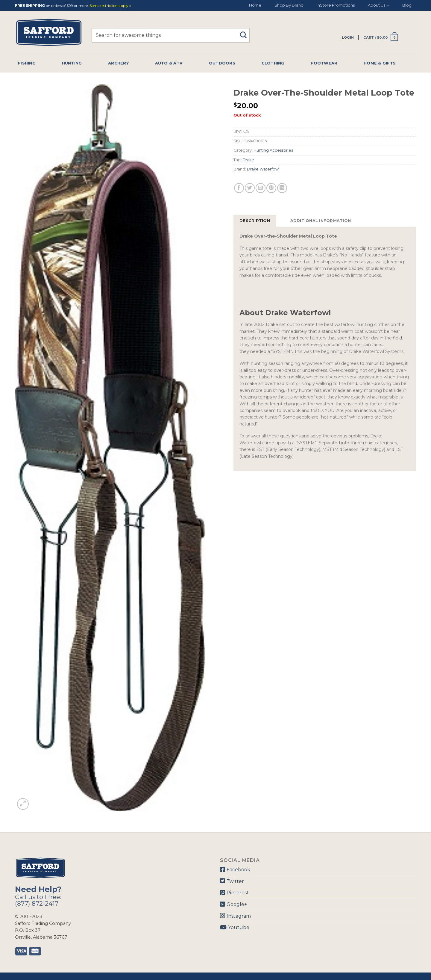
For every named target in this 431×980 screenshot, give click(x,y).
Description (255, 221)
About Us (378, 6)
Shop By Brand (289, 5)
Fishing (27, 63)
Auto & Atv (169, 63)
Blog (407, 5)
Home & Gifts (380, 63)
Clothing (273, 63)
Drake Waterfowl (263, 169)
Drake (248, 160)
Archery (118, 63)
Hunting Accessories (273, 150)
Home (255, 5)
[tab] (255, 221)
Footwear (324, 63)
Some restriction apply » (110, 6)
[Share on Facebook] (239, 188)
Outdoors (222, 63)
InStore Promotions (336, 5)
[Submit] (246, 32)
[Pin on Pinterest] (271, 188)
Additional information (321, 221)
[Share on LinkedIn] (282, 188)
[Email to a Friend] (261, 188)
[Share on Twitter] (250, 188)
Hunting (72, 63)
